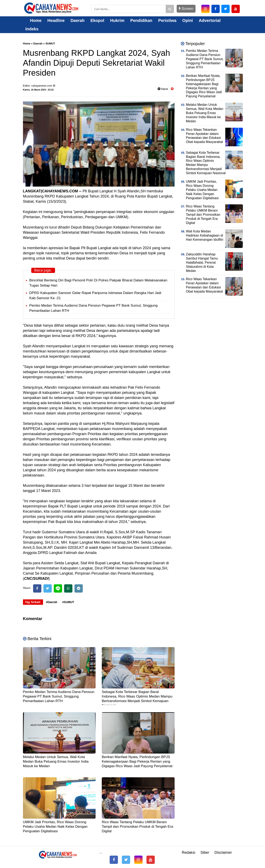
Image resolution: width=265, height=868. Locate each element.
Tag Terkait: (33, 602)
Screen (186, 9)
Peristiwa (167, 20)
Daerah (78, 20)
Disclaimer (223, 853)
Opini (188, 20)
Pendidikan (141, 20)
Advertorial (210, 20)
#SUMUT (68, 602)
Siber (205, 853)
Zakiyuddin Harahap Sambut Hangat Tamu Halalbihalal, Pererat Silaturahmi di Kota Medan (202, 263)
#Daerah (52, 602)
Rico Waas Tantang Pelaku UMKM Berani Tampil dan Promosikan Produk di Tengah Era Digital (137, 827)
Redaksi (188, 853)
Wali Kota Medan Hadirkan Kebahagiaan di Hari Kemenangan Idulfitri (205, 235)
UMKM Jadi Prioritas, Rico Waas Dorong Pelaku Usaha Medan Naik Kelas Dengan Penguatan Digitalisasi (55, 827)
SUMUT (50, 43)
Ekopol (97, 20)
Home (34, 20)
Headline (56, 20)
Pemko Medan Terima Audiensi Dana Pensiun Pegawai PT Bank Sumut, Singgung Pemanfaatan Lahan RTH (59, 696)
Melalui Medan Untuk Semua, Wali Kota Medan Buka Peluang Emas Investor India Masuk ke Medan (56, 761)
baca (163, 89)
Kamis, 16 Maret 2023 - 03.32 (38, 90)
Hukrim (117, 20)
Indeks (32, 29)
